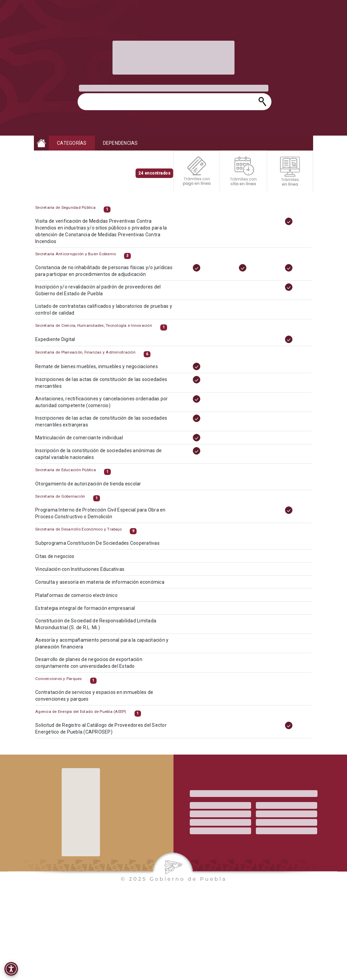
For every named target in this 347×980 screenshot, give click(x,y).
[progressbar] (173, 58)
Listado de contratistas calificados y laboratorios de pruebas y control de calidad (109, 315)
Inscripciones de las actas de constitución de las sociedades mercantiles (107, 390)
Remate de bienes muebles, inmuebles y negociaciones (103, 374)
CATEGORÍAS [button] (72, 143)
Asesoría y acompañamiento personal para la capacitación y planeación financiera (108, 648)
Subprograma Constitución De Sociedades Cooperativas (103, 552)
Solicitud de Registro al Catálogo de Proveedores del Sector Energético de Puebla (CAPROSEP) (107, 735)
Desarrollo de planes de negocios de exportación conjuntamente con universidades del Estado (95, 667)
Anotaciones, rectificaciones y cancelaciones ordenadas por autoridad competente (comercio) (107, 409)
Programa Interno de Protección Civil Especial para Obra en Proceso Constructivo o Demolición (106, 519)
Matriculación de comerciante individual (87, 443)
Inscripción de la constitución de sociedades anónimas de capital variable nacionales (104, 458)
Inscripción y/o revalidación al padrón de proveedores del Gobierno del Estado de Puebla (104, 296)
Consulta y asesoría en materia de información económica (106, 589)
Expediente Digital (64, 346)
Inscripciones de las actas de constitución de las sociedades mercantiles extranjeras (107, 427)
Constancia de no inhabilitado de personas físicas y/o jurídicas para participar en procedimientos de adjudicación (109, 278)
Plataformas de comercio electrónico (84, 602)
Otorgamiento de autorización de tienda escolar (95, 490)
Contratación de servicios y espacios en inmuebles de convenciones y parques (100, 702)
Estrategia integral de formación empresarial (92, 614)
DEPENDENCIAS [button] (120, 143)
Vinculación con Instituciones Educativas (87, 577)
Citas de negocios (64, 565)
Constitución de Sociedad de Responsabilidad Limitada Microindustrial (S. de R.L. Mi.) (102, 630)
